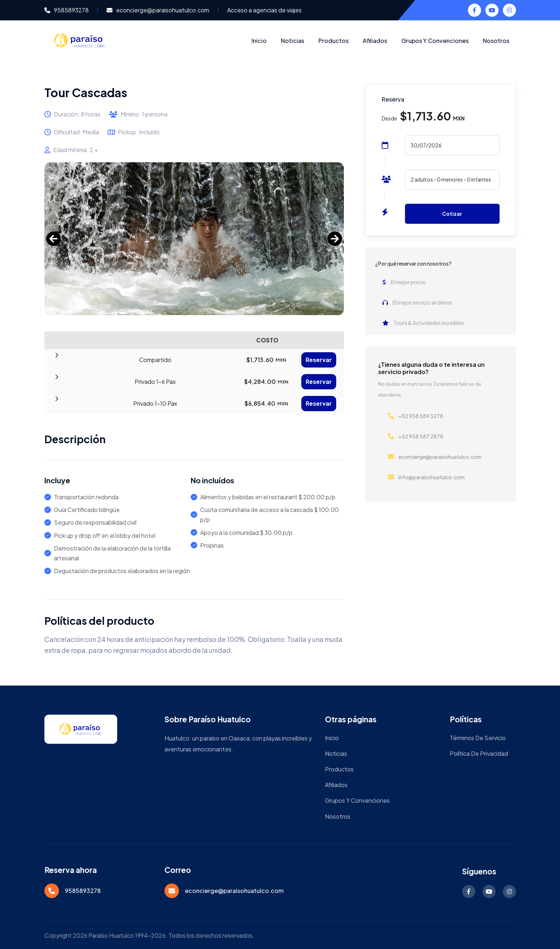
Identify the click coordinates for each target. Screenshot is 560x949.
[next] (335, 239)
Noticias (293, 41)
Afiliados (375, 41)
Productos (333, 41)
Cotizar (452, 214)
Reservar (319, 360)
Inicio (259, 41)
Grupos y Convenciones (435, 41)
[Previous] (53, 239)
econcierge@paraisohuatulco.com (158, 10)
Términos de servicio (478, 738)
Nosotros (496, 41)
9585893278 (67, 10)
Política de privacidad (479, 753)
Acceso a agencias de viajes (264, 10)
